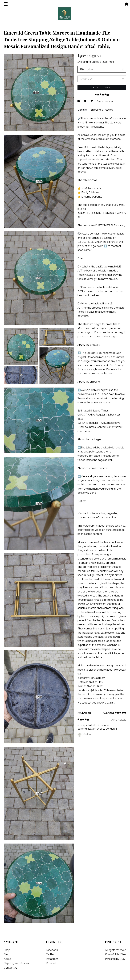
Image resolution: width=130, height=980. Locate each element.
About (8, 959)
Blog (7, 954)
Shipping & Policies (102, 110)
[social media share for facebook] (79, 101)
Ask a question (106, 101)
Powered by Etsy (115, 959)
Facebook (52, 950)
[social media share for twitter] (86, 101)
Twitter (50, 954)
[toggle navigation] (6, 4)
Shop (7, 950)
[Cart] (126, 5)
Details (82, 110)
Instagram (52, 959)
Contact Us (10, 968)
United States (100, 62)
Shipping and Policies (16, 963)
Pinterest (51, 963)
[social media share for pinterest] (92, 101)
